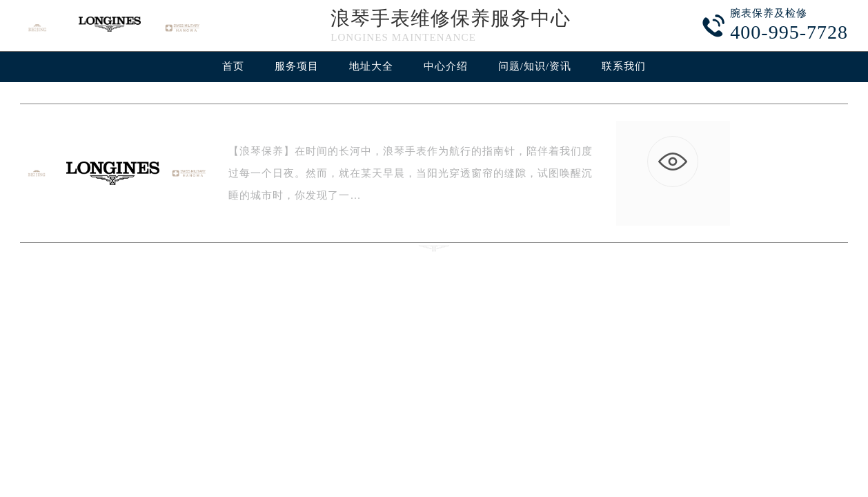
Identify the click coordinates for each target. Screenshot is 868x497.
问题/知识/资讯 (535, 66)
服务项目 (297, 66)
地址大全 (371, 66)
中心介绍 (446, 66)
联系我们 (624, 66)
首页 (233, 66)
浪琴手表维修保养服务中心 (451, 18)
